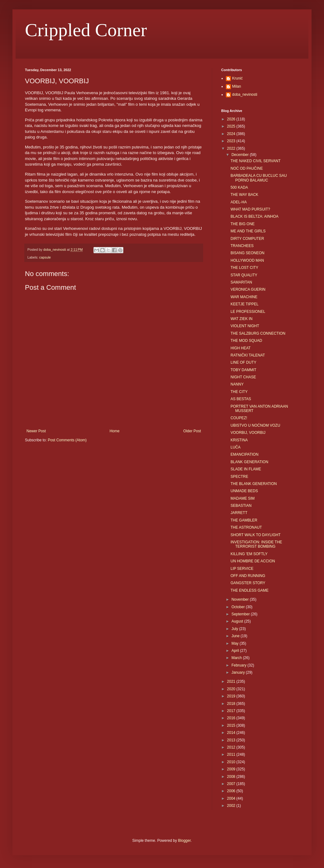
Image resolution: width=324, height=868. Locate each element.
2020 (232, 689)
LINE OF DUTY (243, 362)
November (241, 599)
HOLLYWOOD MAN (247, 260)
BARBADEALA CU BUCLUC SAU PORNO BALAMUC (259, 178)
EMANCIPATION (245, 454)
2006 (232, 791)
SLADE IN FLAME (246, 469)
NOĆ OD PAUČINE (247, 168)
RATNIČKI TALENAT (248, 355)
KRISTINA (239, 440)
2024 (232, 134)
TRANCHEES (242, 246)
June (236, 636)
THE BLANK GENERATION (254, 484)
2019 (232, 696)
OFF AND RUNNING (248, 576)
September (241, 614)
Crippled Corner (86, 30)
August (238, 621)
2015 (232, 725)
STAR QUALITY (244, 275)
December (241, 155)
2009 (232, 769)
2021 (232, 681)
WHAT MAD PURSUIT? (250, 209)
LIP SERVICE (242, 569)
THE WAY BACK (244, 195)
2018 (232, 704)
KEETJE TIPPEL (245, 304)
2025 (232, 126)
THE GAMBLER (244, 520)
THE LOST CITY (244, 268)
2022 (232, 148)
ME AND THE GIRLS (248, 231)
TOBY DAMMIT (243, 370)
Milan (237, 86)
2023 (232, 141)
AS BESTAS (241, 399)
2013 (232, 740)
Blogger (184, 841)
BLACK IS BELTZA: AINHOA (255, 216)
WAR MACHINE (244, 297)
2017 (232, 711)
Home (115, 431)
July (235, 629)
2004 (232, 798)
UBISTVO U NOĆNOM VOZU (255, 425)
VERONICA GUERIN (248, 289)
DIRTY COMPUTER (247, 239)
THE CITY (239, 392)
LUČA (236, 447)
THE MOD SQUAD (246, 341)
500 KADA (239, 187)
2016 (232, 718)
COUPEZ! (239, 418)
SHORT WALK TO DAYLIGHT (255, 535)
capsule (45, 257)
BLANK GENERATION (249, 462)
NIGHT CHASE (243, 377)
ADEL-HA (239, 202)
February (239, 665)
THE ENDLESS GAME (250, 590)
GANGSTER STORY (248, 583)
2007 (232, 784)
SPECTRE (239, 477)
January (239, 672)
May (236, 643)
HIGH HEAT (241, 348)
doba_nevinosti (245, 95)
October (239, 607)
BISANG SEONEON (248, 253)
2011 (232, 754)
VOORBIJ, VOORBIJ (248, 433)
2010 (232, 762)
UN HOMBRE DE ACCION (253, 561)
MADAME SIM (243, 498)
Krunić (237, 78)
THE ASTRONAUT (246, 527)
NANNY (237, 384)
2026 (232, 119)
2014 (232, 733)
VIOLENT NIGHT (245, 326)
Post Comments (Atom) (67, 440)
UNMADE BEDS (244, 491)
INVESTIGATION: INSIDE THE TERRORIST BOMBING (256, 544)
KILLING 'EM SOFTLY (249, 554)
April (236, 651)
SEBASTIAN (241, 506)
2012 (232, 747)
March (237, 658)
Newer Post (36, 431)
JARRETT (239, 513)
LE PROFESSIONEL (248, 312)
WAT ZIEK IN (241, 319)
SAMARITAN (241, 282)
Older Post (192, 431)
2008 (232, 777)
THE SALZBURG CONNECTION (258, 333)
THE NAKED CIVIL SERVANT (255, 161)
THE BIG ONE (243, 224)
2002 (232, 806)
